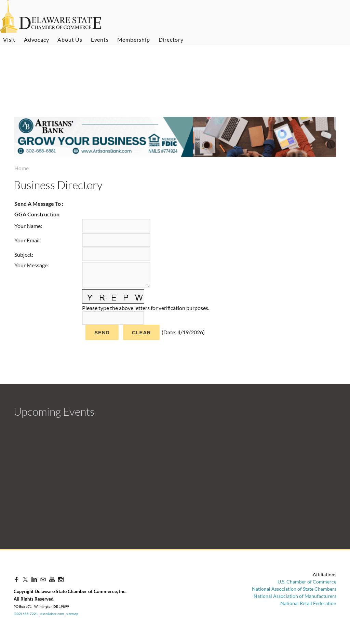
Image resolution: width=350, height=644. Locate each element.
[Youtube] (52, 579)
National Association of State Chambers (294, 589)
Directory (171, 39)
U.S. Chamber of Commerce (307, 582)
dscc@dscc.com (52, 614)
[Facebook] (16, 579)
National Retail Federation (308, 603)
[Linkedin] (34, 579)
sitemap (72, 614)
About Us (70, 39)
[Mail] (43, 579)
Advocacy (36, 39)
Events (100, 39)
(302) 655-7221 (26, 614)
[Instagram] (61, 579)
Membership (134, 39)
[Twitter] (25, 579)
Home (22, 168)
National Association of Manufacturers (295, 596)
